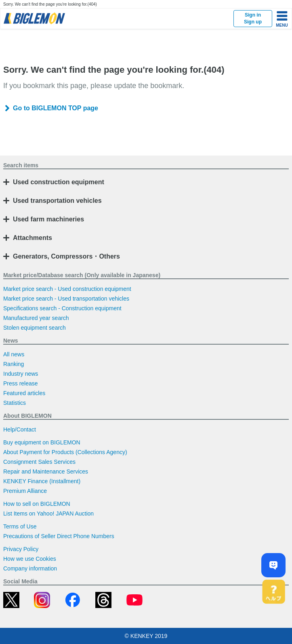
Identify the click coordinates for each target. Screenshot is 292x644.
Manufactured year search (36, 318)
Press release (21, 383)
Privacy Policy (21, 549)
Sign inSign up (253, 18)
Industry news (21, 374)
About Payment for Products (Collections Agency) (65, 452)
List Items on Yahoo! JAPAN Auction (48, 514)
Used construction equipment (59, 182)
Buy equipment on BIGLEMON (42, 442)
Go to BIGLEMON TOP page (56, 108)
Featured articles (24, 393)
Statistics (15, 403)
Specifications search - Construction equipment (62, 308)
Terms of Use (20, 526)
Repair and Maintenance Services (46, 471)
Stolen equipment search (35, 328)
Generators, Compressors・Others (66, 256)
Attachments (33, 238)
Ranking (14, 364)
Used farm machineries (48, 219)
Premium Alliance (25, 491)
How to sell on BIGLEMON (37, 504)
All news (14, 354)
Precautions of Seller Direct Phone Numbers (59, 536)
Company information (30, 568)
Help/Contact (20, 429)
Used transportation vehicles (57, 201)
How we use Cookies (30, 559)
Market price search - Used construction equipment (67, 289)
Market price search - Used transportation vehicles (66, 299)
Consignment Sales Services (39, 462)
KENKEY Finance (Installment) (42, 481)
